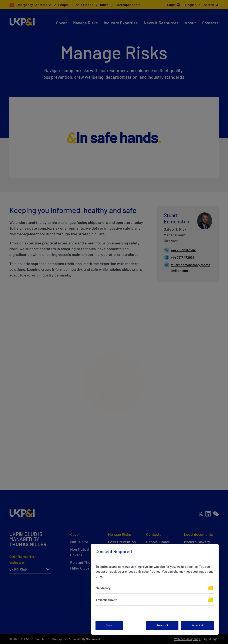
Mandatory (103, 588)
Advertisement (106, 600)
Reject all (162, 625)
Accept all (197, 625)
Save (109, 625)
